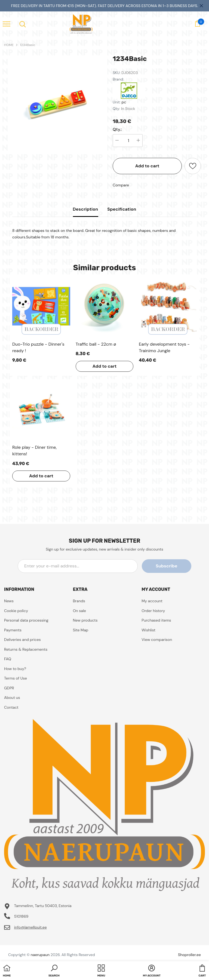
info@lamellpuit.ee (30, 927)
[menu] (7, 24)
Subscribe (167, 566)
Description (86, 209)
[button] (54, 971)
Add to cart (147, 166)
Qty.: (117, 130)
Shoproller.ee (189, 955)
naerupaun (40, 955)
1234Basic (28, 45)
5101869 (21, 916)
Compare (121, 185)
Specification (122, 209)
